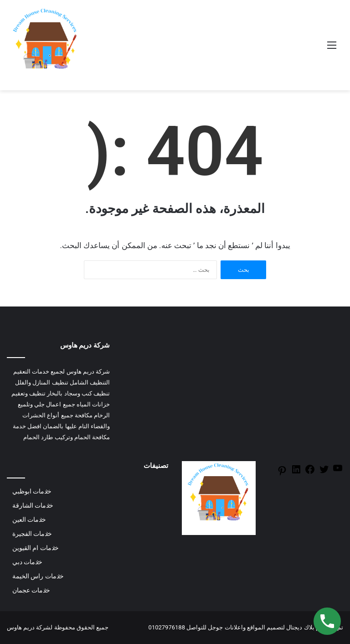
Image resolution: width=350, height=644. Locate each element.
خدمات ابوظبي (32, 491)
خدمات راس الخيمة (38, 576)
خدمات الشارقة (33, 505)
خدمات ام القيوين (36, 548)
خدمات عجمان (31, 590)
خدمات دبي (27, 562)
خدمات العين (29, 519)
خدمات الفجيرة (32, 534)
